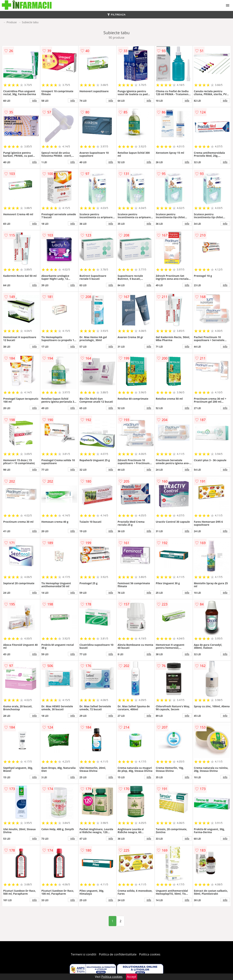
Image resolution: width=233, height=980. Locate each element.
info (34, 100)
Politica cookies (150, 954)
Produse (12, 22)
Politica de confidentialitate (118, 954)
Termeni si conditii (84, 954)
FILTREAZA (116, 15)
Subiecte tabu (30, 22)
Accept (132, 977)
